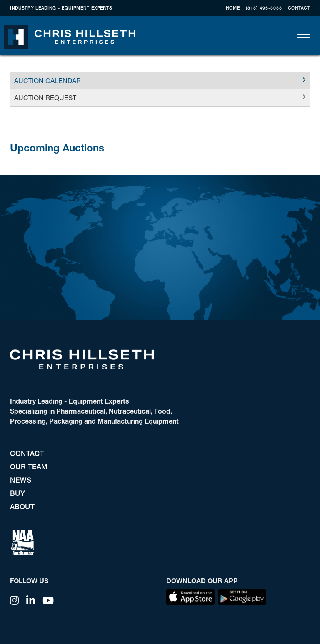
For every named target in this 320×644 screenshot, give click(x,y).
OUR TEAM (29, 467)
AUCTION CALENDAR (47, 80)
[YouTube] (48, 600)
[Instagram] (15, 600)
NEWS (21, 480)
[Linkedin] (31, 600)
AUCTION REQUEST (45, 98)
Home (233, 8)
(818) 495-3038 (264, 8)
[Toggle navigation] (304, 34)
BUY (17, 493)
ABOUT (22, 507)
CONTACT (299, 8)
